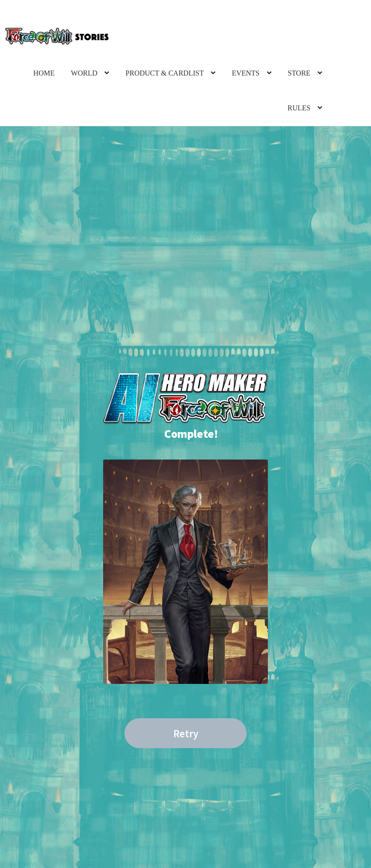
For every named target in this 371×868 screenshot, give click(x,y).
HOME (44, 73)
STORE (299, 73)
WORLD (84, 73)
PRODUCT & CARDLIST (164, 73)
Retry (186, 733)
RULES (299, 108)
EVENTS (245, 73)
